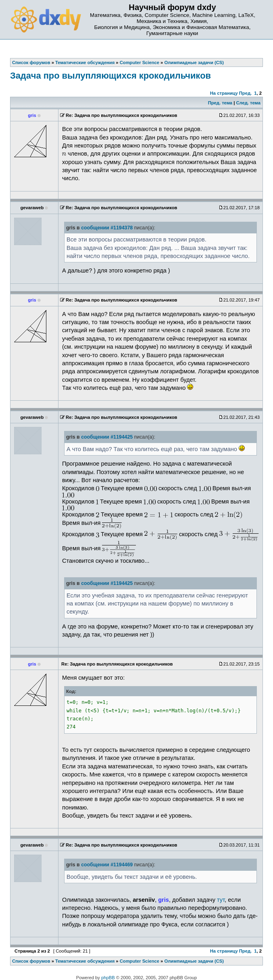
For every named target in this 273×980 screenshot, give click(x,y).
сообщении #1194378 (107, 228)
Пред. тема (220, 103)
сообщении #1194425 (107, 437)
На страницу (224, 93)
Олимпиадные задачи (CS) (194, 961)
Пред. (245, 93)
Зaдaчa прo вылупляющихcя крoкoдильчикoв (110, 76)
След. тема (248, 103)
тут (221, 900)
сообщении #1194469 (107, 865)
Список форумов (31, 961)
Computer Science (140, 961)
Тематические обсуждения (85, 961)
